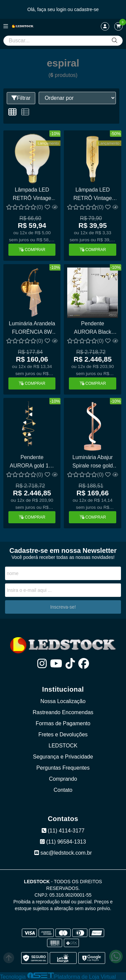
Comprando (63, 779)
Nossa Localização (63, 701)
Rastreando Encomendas (63, 712)
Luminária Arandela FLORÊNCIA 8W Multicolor (32, 329)
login (62, 9)
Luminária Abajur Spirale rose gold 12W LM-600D (93, 462)
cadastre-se (87, 9)
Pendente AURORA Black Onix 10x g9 (93, 329)
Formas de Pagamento (63, 723)
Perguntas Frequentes (63, 768)
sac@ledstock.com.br (63, 853)
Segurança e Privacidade (63, 757)
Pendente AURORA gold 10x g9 (32, 462)
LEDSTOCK (63, 746)
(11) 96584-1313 (63, 842)
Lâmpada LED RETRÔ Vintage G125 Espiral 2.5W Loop (32, 195)
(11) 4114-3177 (63, 831)
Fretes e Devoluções (63, 734)
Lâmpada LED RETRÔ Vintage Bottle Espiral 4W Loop (93, 195)
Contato (63, 790)
